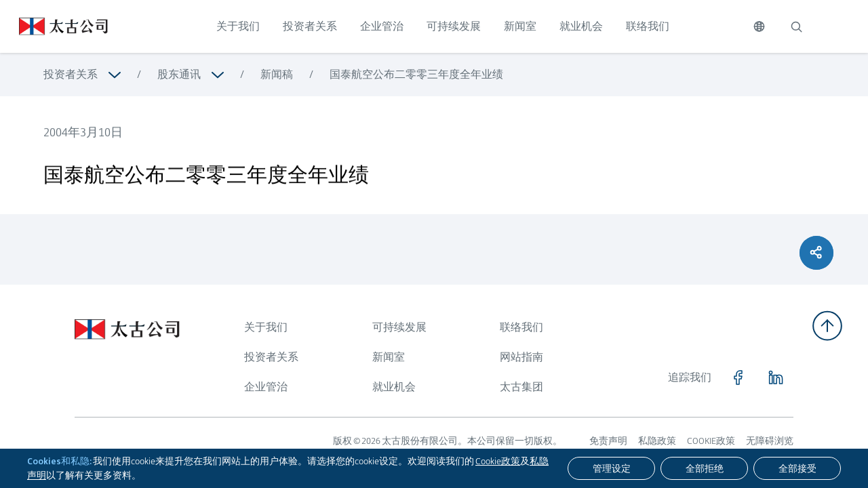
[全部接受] (797, 468)
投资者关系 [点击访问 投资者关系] (310, 26)
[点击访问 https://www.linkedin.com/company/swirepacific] (776, 378)
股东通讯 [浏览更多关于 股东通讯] (179, 74)
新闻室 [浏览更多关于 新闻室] (389, 357)
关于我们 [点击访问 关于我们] (238, 26)
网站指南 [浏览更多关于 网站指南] (521, 357)
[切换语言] (759, 26)
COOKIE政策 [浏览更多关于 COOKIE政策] (711, 441)
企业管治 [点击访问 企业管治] (382, 26)
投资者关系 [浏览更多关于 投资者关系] (71, 74)
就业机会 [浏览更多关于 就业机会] (394, 387)
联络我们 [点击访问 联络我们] (648, 26)
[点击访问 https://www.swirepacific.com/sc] (54, 26)
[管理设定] (611, 468)
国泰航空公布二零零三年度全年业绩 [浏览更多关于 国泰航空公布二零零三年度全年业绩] (416, 74)
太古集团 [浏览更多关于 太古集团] (521, 387)
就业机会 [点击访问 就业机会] (581, 26)
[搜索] (796, 26)
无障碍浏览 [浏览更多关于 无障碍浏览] (770, 441)
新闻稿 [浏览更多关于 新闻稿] (277, 74)
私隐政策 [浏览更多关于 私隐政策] (657, 441)
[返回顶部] (827, 326)
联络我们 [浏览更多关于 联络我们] (521, 327)
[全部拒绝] (704, 468)
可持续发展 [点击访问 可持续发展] (454, 26)
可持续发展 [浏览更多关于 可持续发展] (399, 327)
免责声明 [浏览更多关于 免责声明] (608, 441)
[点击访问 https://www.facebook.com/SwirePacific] (738, 378)
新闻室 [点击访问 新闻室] (520, 26)
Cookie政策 (498, 461)
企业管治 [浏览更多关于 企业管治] (266, 387)
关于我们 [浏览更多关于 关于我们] (266, 327)
